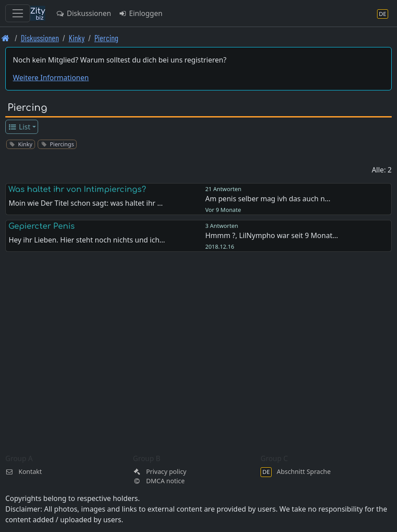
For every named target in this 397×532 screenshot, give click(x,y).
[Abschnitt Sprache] (383, 14)
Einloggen (140, 13)
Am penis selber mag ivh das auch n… (268, 199)
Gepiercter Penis (42, 226)
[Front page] (6, 38)
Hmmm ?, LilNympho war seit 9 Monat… (272, 235)
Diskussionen (84, 13)
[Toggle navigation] (18, 13)
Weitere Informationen (51, 78)
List (19, 127)
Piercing (106, 38)
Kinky (77, 38)
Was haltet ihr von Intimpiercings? (77, 189)
